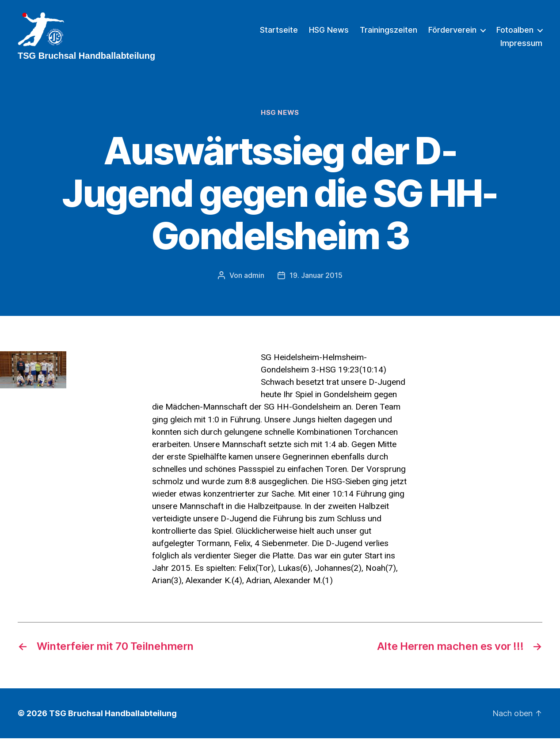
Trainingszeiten (389, 33)
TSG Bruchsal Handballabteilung (113, 719)
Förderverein (452, 33)
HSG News (329, 33)
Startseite (279, 33)
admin (254, 281)
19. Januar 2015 (316, 281)
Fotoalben (515, 33)
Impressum (521, 46)
